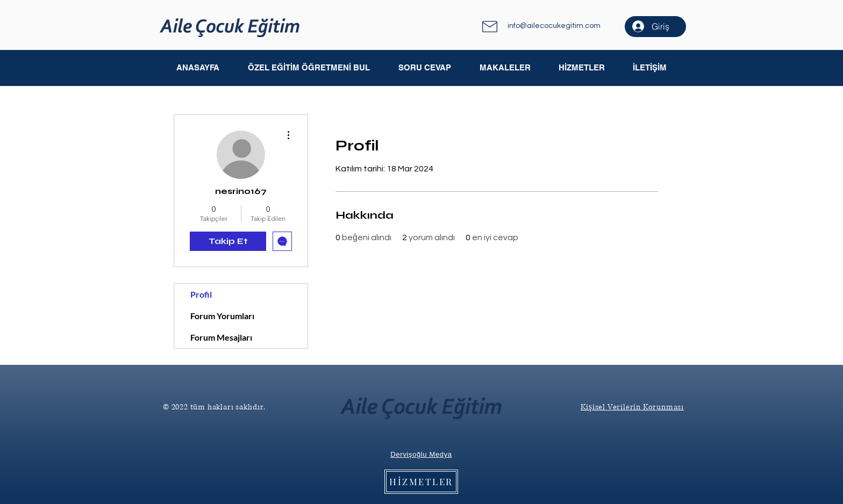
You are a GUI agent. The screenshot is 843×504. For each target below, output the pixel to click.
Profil (201, 294)
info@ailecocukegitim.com (554, 26)
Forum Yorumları (222, 316)
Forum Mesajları (221, 337)
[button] (505, 68)
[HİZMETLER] (421, 482)
